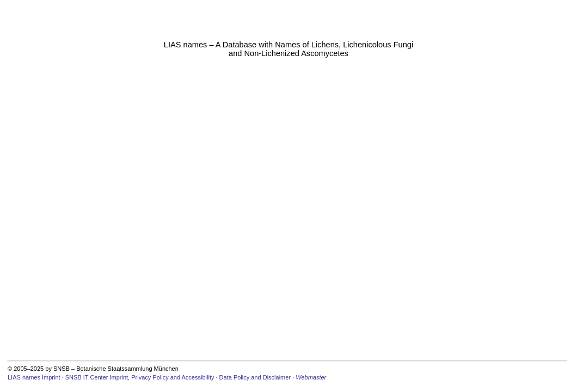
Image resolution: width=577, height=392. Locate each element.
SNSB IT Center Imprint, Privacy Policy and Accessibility (140, 377)
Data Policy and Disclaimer (255, 377)
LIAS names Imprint (34, 377)
